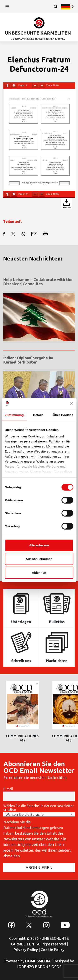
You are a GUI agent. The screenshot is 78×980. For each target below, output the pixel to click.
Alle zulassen (39, 545)
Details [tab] (38, 415)
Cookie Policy (53, 950)
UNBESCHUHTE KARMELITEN (38, 33)
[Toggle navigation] (7, 7)
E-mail (8, 789)
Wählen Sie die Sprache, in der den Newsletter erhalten (38, 808)
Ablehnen (39, 572)
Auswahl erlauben (39, 559)
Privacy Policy (26, 950)
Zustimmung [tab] (14, 415)
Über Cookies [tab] (63, 415)
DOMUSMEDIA (38, 961)
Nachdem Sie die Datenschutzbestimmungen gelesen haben (33, 828)
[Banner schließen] (72, 404)
